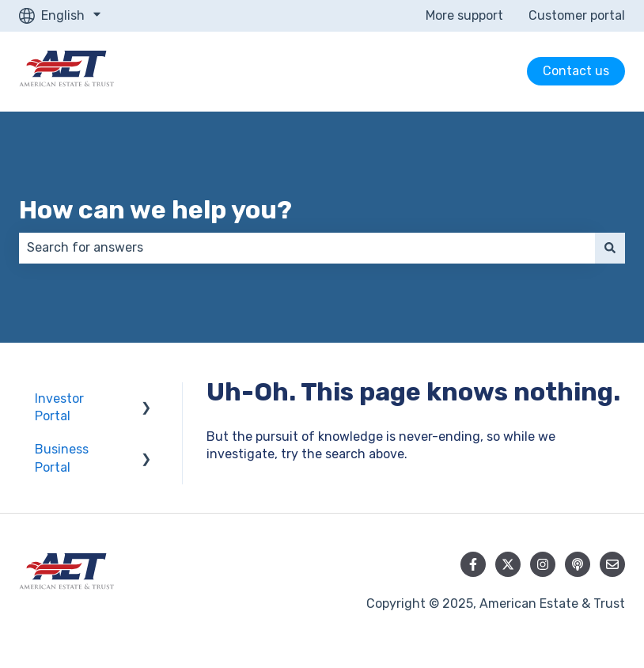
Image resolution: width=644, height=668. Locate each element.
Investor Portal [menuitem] (59, 407)
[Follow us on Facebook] (473, 564)
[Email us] (612, 564)
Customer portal (577, 15)
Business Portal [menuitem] (62, 458)
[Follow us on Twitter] (508, 564)
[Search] (610, 248)
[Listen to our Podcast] (578, 564)
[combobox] (307, 248)
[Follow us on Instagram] (543, 564)
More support (464, 15)
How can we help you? (155, 210)
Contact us (576, 71)
